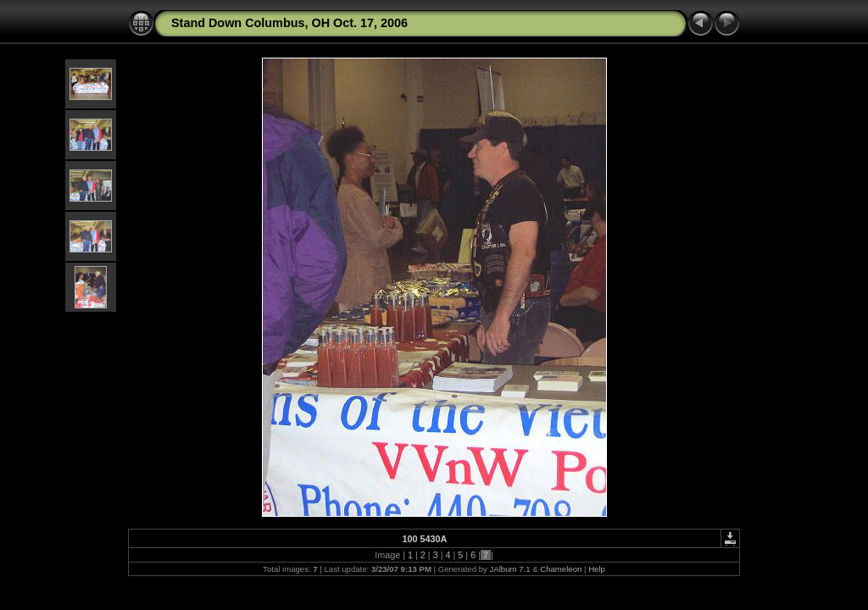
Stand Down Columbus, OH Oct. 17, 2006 (289, 23)
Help (597, 569)
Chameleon (561, 569)
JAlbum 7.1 (510, 569)
